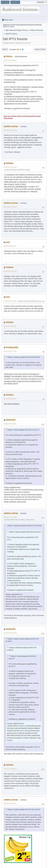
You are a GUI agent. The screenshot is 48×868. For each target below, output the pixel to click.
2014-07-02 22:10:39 (10, 633)
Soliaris (10, 163)
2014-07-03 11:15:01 (10, 804)
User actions (40, 50)
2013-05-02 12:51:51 (10, 351)
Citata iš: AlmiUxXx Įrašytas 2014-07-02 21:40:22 (25, 526)
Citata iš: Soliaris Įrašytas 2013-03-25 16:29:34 (24, 357)
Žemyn (5, 50)
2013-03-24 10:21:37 (10, 60)
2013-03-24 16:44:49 (10, 207)
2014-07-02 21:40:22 (10, 424)
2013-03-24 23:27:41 (10, 246)
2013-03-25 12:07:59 (10, 271)
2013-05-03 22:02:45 (10, 399)
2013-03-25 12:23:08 (10, 301)
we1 (8, 242)
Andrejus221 (12, 347)
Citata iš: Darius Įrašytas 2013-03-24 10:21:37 (23, 430)
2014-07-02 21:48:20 (10, 517)
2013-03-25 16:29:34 (10, 326)
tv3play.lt (7, 376)
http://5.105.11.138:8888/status (16, 187)
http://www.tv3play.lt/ (12, 404)
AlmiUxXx (11, 420)
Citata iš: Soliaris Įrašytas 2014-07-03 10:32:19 (24, 809)
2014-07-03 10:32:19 (10, 769)
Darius (9, 56)
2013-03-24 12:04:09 (10, 130)
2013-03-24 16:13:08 (10, 167)
